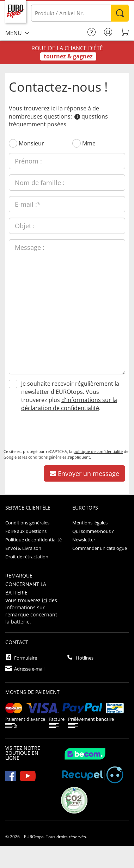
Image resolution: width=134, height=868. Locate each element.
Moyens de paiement (32, 692)
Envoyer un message (84, 473)
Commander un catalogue (100, 548)
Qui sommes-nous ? (93, 531)
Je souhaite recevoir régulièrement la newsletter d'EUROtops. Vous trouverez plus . (70, 396)
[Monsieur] (13, 143)
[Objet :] (67, 226)
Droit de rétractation (27, 557)
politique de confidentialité (98, 451)
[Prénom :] (67, 161)
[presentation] (57, 431)
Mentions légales (90, 523)
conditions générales (47, 457)
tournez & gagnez (68, 56)
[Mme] (77, 143)
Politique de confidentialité (33, 540)
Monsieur (31, 143)
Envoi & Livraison (23, 548)
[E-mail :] (67, 204)
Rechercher (120, 13)
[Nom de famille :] (67, 183)
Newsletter (84, 540)
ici (45, 600)
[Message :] (67, 307)
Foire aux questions (26, 531)
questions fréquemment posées (58, 120)
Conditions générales (27, 523)
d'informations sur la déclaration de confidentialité (69, 404)
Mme (89, 143)
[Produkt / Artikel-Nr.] (80, 13)
